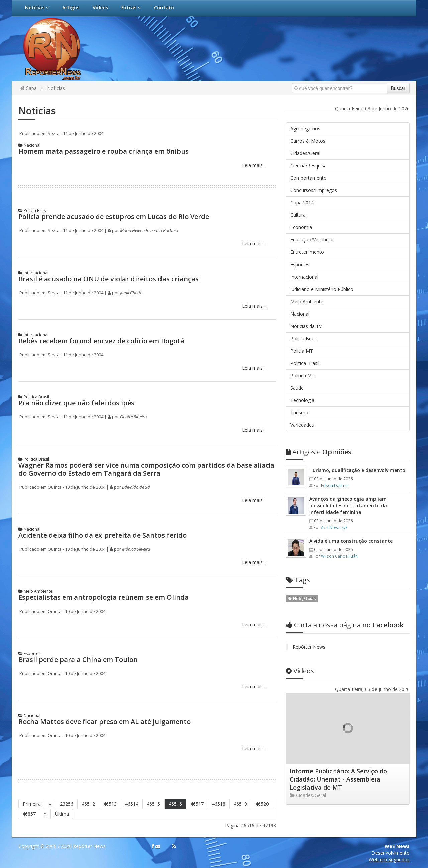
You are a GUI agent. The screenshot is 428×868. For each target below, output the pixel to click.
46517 (197, 804)
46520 (262, 804)
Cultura (298, 215)
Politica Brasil (34, 397)
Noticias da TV (306, 326)
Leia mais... (253, 165)
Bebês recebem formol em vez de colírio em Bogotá (101, 341)
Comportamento (308, 178)
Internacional (33, 273)
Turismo (299, 413)
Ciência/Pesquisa (308, 165)
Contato (164, 8)
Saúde (297, 388)
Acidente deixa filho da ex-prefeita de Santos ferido (102, 535)
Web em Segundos (389, 859)
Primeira (32, 804)
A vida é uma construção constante (351, 541)
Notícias (37, 8)
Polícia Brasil (33, 211)
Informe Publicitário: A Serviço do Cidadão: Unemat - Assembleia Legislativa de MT (338, 779)
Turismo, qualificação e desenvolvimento (357, 470)
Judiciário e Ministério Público (322, 289)
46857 (29, 814)
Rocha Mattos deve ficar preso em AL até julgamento (104, 722)
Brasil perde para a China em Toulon (78, 659)
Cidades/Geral (305, 153)
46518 (219, 804)
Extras (131, 8)
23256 (67, 804)
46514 (132, 804)
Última (62, 814)
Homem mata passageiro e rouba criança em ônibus (103, 151)
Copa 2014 (302, 203)
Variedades (302, 425)
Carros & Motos (308, 141)
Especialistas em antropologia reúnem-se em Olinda (103, 597)
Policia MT (302, 351)
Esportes (29, 653)
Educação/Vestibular (312, 240)
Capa (28, 88)
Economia (301, 227)
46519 (240, 804)
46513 (110, 804)
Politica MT (302, 376)
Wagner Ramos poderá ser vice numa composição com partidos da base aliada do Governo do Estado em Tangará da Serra (146, 469)
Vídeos (100, 8)
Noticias (56, 88)
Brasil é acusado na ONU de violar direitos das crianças (109, 279)
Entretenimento (307, 252)
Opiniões (319, 452)
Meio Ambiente (35, 591)
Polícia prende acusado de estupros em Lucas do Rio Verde (114, 217)
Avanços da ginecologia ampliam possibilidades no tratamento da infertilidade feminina (348, 505)
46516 (175, 804)
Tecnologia (302, 400)
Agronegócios (305, 128)
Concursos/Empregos (314, 190)
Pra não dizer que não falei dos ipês (76, 403)
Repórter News (309, 647)
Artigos (71, 8)
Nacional (29, 145)
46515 (153, 804)
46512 (88, 804)
